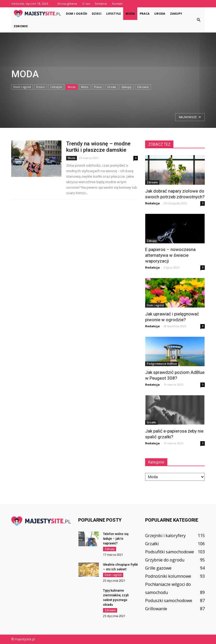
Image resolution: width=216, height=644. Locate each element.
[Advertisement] (29, 118)
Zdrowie (21, 26)
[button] (198, 20)
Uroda (160, 13)
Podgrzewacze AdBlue (162, 364)
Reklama (101, 4)
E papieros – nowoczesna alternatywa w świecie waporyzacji (170, 255)
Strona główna (67, 4)
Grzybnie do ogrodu (165, 560)
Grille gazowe (158, 568)
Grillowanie (156, 609)
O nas (86, 4)
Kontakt (117, 4)
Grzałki (151, 422)
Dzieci (97, 13)
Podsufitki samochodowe (170, 552)
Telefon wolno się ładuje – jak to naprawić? (116, 539)
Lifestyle (113, 13)
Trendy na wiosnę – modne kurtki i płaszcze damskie (98, 147)
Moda (130, 13)
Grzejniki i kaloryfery (165, 536)
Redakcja (152, 203)
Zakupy (176, 13)
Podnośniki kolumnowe (168, 576)
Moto (85, 87)
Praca (145, 13)
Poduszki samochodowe (169, 601)
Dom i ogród (76, 13)
